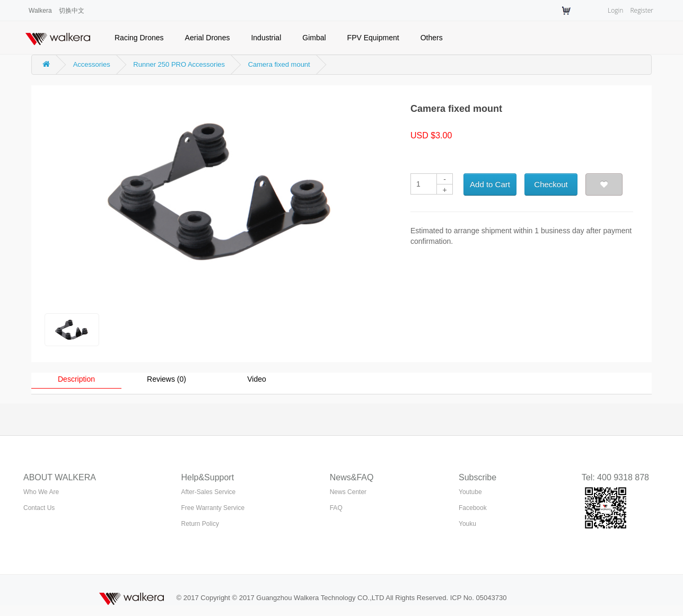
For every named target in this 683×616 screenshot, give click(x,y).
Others (432, 38)
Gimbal (314, 38)
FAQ (336, 508)
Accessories (92, 64)
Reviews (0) (167, 379)
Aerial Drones (208, 38)
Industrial (266, 38)
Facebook (473, 508)
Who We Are (41, 492)
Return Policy (200, 524)
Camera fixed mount (279, 64)
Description (76, 379)
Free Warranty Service (213, 508)
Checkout (551, 184)
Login (615, 10)
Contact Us (39, 508)
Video (257, 379)
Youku (467, 524)
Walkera (40, 11)
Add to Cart (490, 184)
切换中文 (72, 11)
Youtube (470, 492)
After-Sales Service (209, 492)
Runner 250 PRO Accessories (179, 64)
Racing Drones (139, 38)
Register (642, 10)
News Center (348, 492)
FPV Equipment (373, 38)
